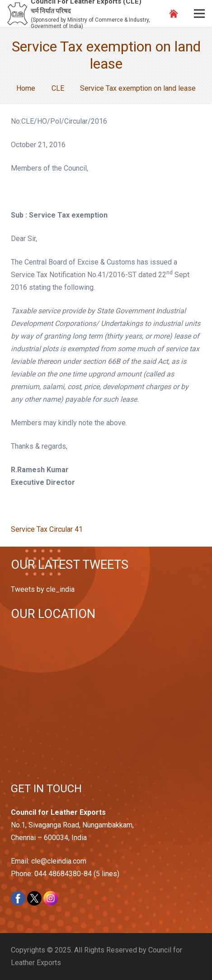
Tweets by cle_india (43, 589)
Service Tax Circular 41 (47, 529)
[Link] (17, 14)
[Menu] (199, 14)
